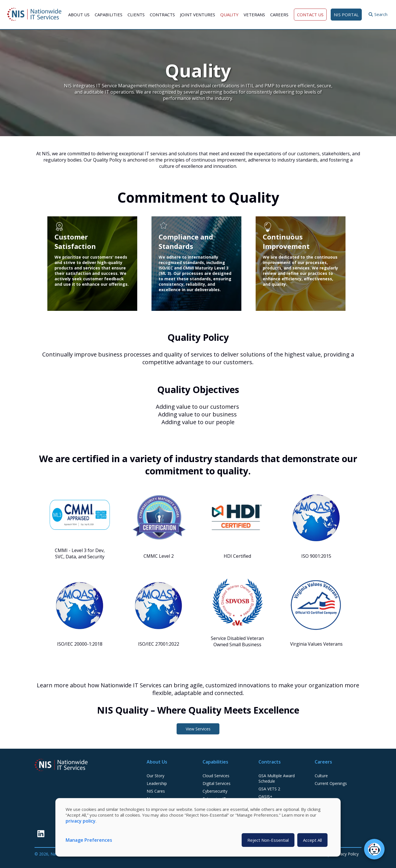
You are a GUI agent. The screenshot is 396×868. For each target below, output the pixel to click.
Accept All (312, 840)
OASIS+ (265, 796)
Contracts (162, 15)
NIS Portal (346, 15)
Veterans (254, 15)
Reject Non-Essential (268, 840)
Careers (279, 15)
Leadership (157, 783)
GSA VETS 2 (269, 789)
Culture (321, 776)
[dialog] (198, 827)
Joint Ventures (198, 15)
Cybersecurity (215, 791)
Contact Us (310, 15)
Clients (136, 15)
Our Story (155, 776)
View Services (198, 729)
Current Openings (331, 783)
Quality (229, 15)
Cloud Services (216, 776)
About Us (79, 15)
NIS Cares (156, 791)
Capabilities (109, 15)
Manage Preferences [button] (89, 840)
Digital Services (217, 783)
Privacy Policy (346, 854)
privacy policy (81, 821)
